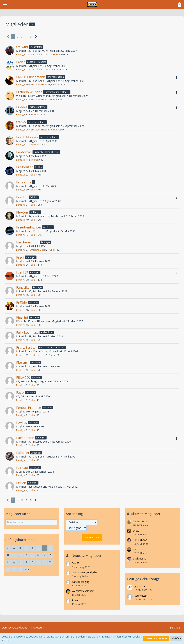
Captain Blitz (140, 521)
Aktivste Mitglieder (146, 514)
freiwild (22, 47)
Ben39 (76, 563)
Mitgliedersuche (18, 514)
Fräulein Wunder (29, 92)
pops (135, 549)
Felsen (21, 483)
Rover (75, 600)
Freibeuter (24, 167)
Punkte (56, 55)
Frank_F (22, 197)
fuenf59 (22, 272)
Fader (21, 62)
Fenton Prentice (29, 408)
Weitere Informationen (156, 638)
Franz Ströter (27, 347)
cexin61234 (141, 596)
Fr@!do (22, 302)
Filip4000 (23, 377)
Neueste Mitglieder (87, 556)
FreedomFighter (29, 227)
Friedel (21, 107)
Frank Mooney (27, 137)
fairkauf (22, 468)
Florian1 (22, 363)
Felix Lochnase (27, 332)
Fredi (20, 257)
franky (21, 122)
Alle (27, 569)
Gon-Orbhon (140, 540)
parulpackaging (81, 582)
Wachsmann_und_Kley (85, 572)
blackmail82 (139, 558)
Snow (136, 531)
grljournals (141, 586)
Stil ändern (176, 628)
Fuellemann (25, 438)
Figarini (22, 317)
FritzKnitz (24, 182)
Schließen (176, 638)
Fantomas (24, 152)
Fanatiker (24, 287)
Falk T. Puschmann (31, 77)
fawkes (22, 423)
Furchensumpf (27, 242)
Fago (20, 392)
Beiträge (20, 55)
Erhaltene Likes (40, 55)
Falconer (23, 453)
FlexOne (22, 212)
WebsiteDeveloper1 (83, 591)
